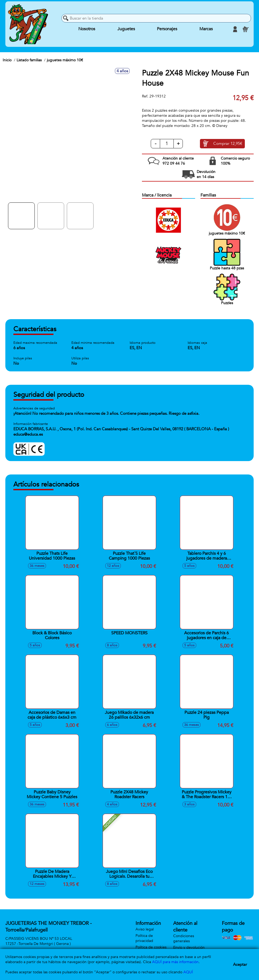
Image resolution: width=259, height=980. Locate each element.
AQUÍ (188, 972)
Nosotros (87, 29)
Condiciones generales (184, 938)
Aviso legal (145, 929)
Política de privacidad (144, 938)
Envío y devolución (189, 947)
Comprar (228, 144)
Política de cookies (151, 947)
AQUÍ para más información (175, 962)
